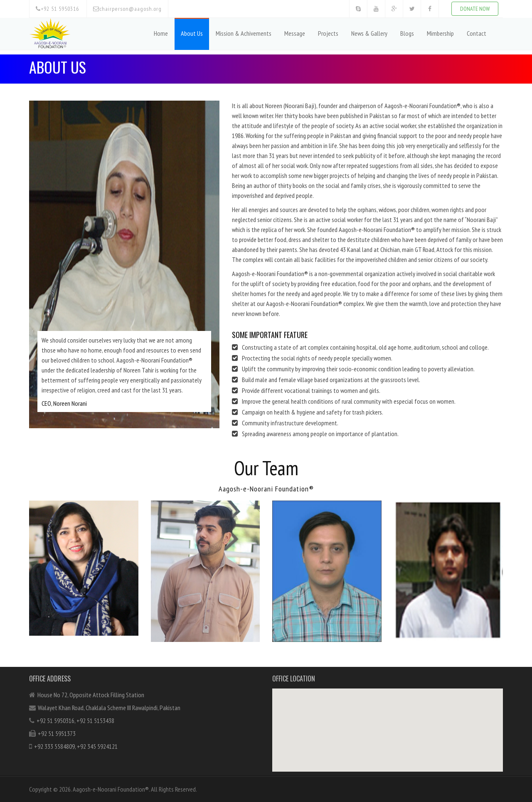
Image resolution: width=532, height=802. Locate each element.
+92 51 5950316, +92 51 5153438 (75, 721)
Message (295, 33)
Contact (477, 33)
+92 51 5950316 (57, 9)
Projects (328, 33)
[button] (388, 722)
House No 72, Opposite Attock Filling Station (91, 695)
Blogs (407, 33)
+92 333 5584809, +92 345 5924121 (76, 746)
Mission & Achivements (244, 33)
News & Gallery (369, 33)
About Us (192, 33)
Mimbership (440, 33)
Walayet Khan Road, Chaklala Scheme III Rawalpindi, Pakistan (109, 708)
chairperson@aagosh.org (127, 9)
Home (161, 33)
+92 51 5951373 (57, 733)
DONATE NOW (475, 9)
